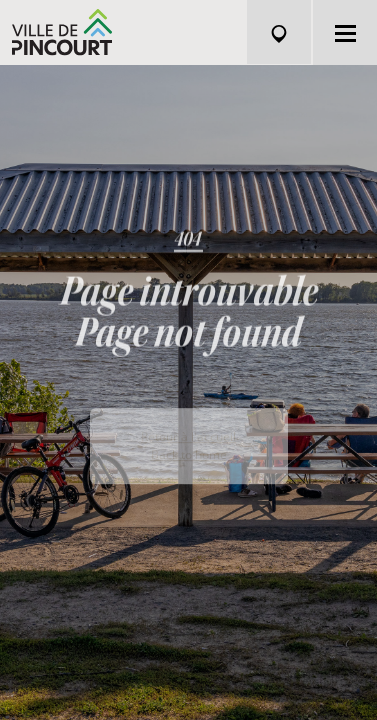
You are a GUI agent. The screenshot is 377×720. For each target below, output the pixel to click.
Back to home (189, 467)
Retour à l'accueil (188, 449)
